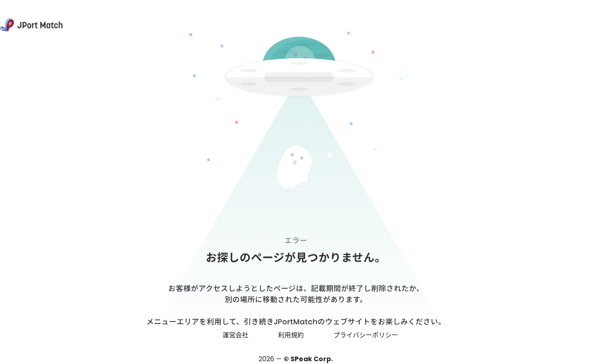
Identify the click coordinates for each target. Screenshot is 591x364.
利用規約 (291, 335)
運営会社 (235, 335)
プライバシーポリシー (366, 335)
